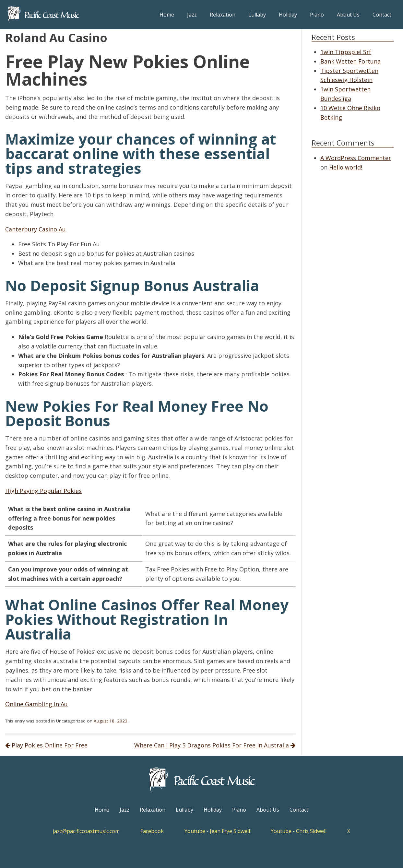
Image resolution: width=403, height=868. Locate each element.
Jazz (192, 15)
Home (167, 15)
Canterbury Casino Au (36, 229)
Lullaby (257, 15)
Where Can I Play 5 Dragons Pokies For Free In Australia (212, 745)
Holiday (288, 15)
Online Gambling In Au (36, 704)
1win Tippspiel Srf (346, 52)
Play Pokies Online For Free (50, 745)
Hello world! (346, 167)
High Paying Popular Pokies (43, 491)
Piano (317, 15)
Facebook (152, 831)
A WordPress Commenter (356, 158)
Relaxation (223, 15)
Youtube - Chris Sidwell (299, 831)
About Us (348, 15)
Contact (382, 15)
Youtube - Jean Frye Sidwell (217, 831)
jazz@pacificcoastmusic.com (86, 831)
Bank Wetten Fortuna (350, 61)
